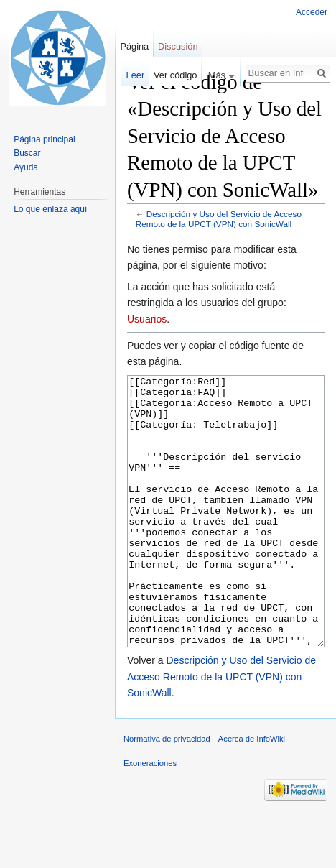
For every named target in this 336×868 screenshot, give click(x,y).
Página (134, 46)
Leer (136, 75)
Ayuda (26, 167)
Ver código (175, 75)
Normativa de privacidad (167, 793)
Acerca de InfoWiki (252, 793)
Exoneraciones (150, 817)
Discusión (178, 46)
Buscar (27, 153)
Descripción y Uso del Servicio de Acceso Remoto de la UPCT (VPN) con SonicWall (219, 219)
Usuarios (147, 319)
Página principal (44, 139)
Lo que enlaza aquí (50, 209)
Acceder (312, 12)
